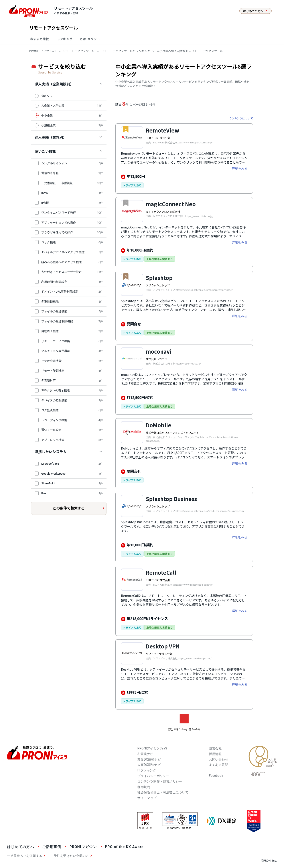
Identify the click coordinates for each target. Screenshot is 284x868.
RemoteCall (161, 572)
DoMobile (159, 425)
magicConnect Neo (171, 204)
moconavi (159, 351)
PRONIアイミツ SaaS (43, 51)
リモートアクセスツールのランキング (126, 51)
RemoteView (163, 130)
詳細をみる (240, 168)
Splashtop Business (171, 499)
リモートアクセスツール (79, 51)
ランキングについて (241, 118)
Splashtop (159, 278)
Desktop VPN (163, 646)
